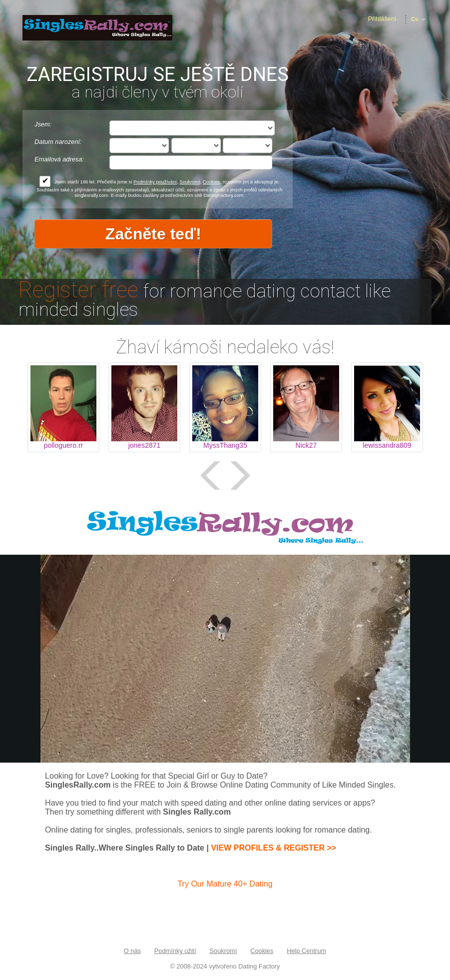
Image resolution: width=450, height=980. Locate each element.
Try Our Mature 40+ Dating (225, 884)
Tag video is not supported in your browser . (225, 659)
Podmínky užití (175, 951)
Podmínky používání (155, 182)
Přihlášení (382, 19)
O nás (132, 951)
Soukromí (190, 182)
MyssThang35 (225, 445)
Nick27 (306, 445)
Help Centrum (306, 951)
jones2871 (145, 445)
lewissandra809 (387, 445)
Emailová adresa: (59, 159)
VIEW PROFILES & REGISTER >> (273, 848)
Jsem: (43, 124)
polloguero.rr (64, 445)
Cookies (212, 182)
